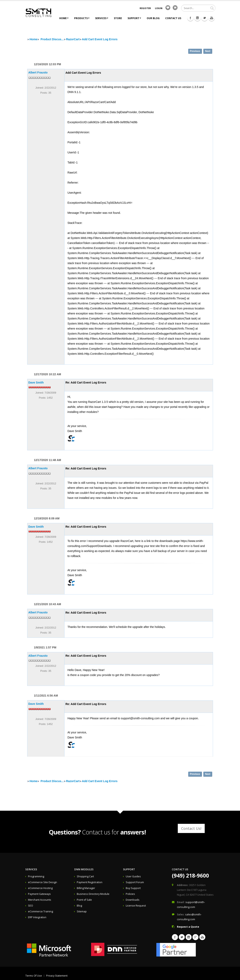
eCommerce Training (41, 911)
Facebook (190, 18)
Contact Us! (191, 828)
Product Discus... (52, 39)
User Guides (133, 876)
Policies (130, 894)
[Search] (198, 8)
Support (134, 18)
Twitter (205, 18)
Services (102, 18)
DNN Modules (84, 869)
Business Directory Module (93, 894)
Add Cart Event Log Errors (100, 39)
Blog (79, 906)
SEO (31, 906)
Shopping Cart (85, 876)
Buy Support (133, 888)
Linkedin (197, 18)
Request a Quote (188, 927)
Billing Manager (86, 888)
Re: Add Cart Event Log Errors (86, 382)
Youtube (212, 18)
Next (208, 51)
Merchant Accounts (40, 900)
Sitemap (82, 911)
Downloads (133, 900)
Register (145, 8)
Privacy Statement (57, 976)
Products (82, 18)
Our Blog (153, 18)
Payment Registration (90, 882)
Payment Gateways (39, 894)
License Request (136, 906)
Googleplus (195, 937)
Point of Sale (84, 900)
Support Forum (135, 882)
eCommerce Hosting (40, 888)
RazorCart (73, 39)
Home (64, 18)
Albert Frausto (38, 72)
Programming (36, 876)
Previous (195, 51)
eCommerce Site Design (43, 882)
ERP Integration (37, 917)
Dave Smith (36, 382)
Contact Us (173, 18)
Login (159, 8)
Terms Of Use (34, 976)
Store (118, 18)
